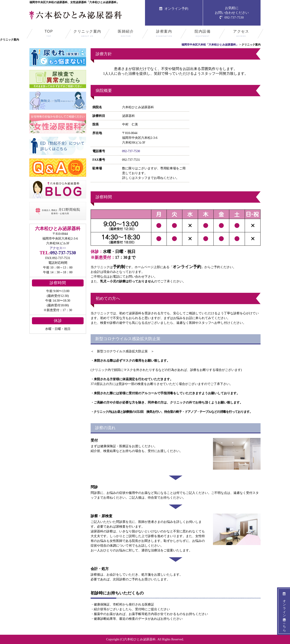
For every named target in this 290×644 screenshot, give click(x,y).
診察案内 (164, 34)
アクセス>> (58, 248)
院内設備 (203, 34)
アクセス (241, 34)
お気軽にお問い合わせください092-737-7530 (232, 13)
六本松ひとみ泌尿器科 (140, 639)
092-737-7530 (131, 151)
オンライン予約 (174, 9)
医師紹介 (126, 34)
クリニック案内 (87, 34)
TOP (49, 34)
